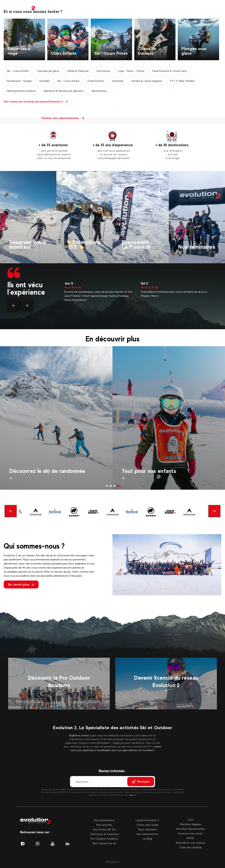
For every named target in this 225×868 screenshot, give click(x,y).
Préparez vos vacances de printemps (55, 471)
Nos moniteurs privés (107, 10)
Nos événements (172, 10)
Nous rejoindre (147, 829)
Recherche (109, 84)
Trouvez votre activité (167, 102)
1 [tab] (107, 486)
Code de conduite (190, 847)
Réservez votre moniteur (28, 244)
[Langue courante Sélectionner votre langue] (218, 7)
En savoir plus (21, 584)
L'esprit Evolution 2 (148, 820)
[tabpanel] (53, 145)
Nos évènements (147, 834)
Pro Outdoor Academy (104, 839)
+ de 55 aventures (53, 145)
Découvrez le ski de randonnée (160, 471)
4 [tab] (118, 486)
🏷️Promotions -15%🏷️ (83, 244)
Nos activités (46, 10)
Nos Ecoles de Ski (104, 829)
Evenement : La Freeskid (137, 244)
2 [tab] (111, 486)
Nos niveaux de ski (104, 843)
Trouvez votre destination (170, 58)
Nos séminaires (142, 10)
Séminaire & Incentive (104, 834)
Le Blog (147, 839)
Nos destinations (74, 10)
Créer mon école (147, 825)
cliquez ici (133, 795)
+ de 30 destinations (172, 145)
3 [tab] (114, 486)
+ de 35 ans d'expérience (113, 145)
